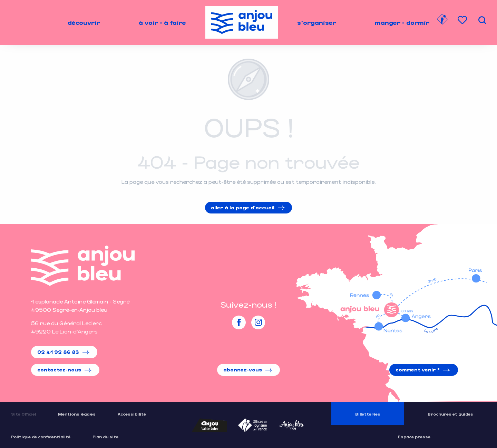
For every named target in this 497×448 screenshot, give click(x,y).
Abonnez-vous (243, 370)
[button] (482, 20)
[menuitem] (84, 22)
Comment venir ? (418, 370)
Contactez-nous (59, 370)
